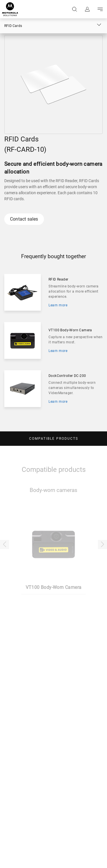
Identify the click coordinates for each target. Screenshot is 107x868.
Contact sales (24, 219)
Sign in (87, 9)
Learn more (58, 305)
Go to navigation (100, 9)
